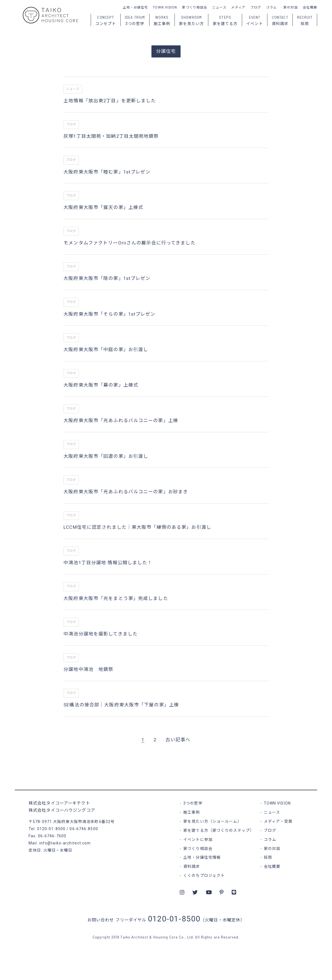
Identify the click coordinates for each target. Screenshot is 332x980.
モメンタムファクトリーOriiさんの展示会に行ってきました (129, 243)
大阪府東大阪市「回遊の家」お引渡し (106, 456)
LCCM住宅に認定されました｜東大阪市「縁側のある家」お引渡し (137, 527)
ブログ (256, 7)
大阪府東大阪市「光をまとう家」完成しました (116, 598)
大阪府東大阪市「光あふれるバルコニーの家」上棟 (121, 420)
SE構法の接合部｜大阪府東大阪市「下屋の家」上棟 (121, 705)
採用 (268, 857)
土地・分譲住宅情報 (202, 857)
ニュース (219, 7)
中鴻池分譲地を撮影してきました (101, 634)
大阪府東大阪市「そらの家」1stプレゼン (109, 314)
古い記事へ (178, 740)
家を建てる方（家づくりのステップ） (219, 830)
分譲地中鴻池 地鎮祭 (88, 669)
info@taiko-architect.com (65, 843)
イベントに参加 (198, 839)
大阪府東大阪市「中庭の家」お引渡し (106, 349)
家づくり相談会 (195, 7)
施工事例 (192, 812)
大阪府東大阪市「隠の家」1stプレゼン (107, 278)
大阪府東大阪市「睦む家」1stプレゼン (107, 172)
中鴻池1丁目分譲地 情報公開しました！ (108, 563)
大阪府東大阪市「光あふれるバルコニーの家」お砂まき (126, 492)
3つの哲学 (193, 803)
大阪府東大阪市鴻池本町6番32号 (84, 822)
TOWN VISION (165, 7)
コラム (271, 7)
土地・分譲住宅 (135, 7)
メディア (238, 7)
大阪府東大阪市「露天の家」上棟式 (103, 207)
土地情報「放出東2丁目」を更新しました (110, 101)
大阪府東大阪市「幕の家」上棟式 (101, 385)
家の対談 (290, 7)
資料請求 (192, 866)
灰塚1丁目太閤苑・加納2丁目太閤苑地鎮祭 (111, 136)
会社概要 (310, 7)
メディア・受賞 (278, 821)
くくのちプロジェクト (204, 876)
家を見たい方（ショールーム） (212, 821)
